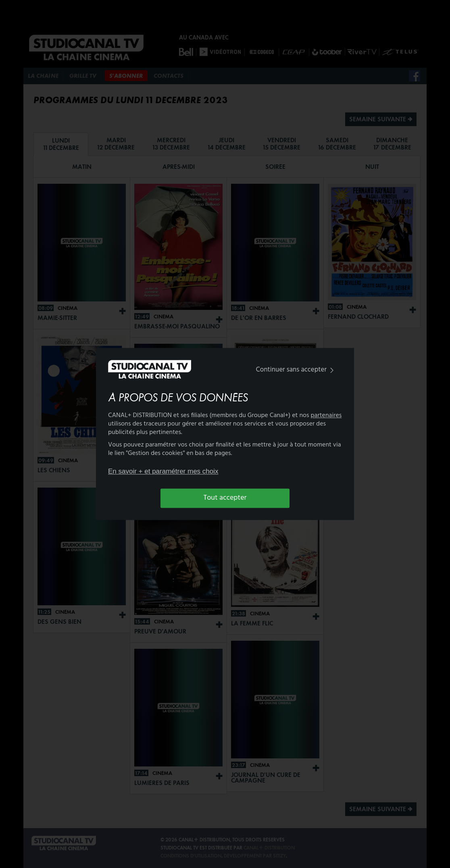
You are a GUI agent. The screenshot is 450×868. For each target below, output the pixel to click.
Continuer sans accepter (297, 370)
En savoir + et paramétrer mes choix (163, 471)
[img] (332, 370)
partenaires (326, 416)
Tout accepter (225, 498)
